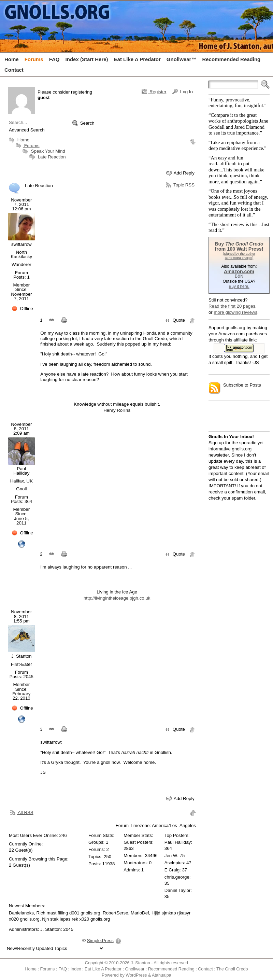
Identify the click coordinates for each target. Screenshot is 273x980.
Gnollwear (135, 969)
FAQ (63, 969)
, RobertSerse (114, 913)
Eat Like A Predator (103, 969)
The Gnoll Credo (232, 969)
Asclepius (174, 863)
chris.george (177, 877)
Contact (205, 969)
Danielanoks (21, 913)
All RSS (22, 812)
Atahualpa (162, 975)
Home (18, 140)
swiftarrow (21, 244)
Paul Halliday (21, 471)
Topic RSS (180, 185)
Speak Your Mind (48, 151)
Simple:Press (100, 941)
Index (76, 969)
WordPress (136, 975)
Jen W (171, 856)
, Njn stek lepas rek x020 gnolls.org (75, 919)
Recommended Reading (171, 969)
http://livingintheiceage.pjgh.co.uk (117, 598)
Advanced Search (27, 130)
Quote (175, 320)
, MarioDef (139, 913)
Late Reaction (52, 157)
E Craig (172, 870)
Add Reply (180, 173)
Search (83, 123)
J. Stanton (21, 656)
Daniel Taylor (177, 890)
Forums (27, 146)
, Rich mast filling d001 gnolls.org (67, 913)
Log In (183, 92)
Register (154, 92)
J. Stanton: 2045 (57, 929)
